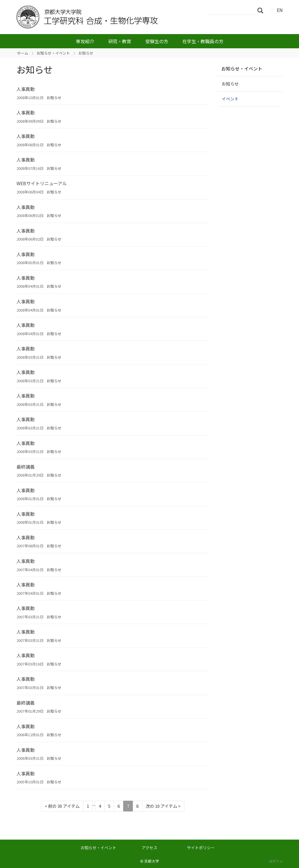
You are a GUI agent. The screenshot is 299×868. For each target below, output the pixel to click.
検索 (262, 10)
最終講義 (26, 467)
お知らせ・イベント (53, 53)
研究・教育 (120, 41)
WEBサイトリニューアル (42, 183)
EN (280, 10)
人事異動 (26, 89)
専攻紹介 (85, 41)
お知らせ (54, 98)
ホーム (23, 53)
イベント (230, 99)
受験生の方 (157, 41)
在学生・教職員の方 (203, 41)
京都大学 (152, 861)
